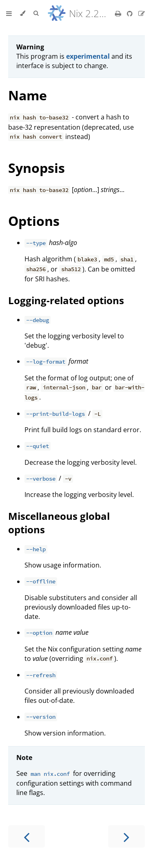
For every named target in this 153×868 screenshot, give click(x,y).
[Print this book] (119, 13)
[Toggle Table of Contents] (9, 13)
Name (28, 95)
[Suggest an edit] (142, 13)
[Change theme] (23, 13)
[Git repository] (131, 13)
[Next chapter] (126, 836)
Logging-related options (66, 300)
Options (34, 221)
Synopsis (37, 168)
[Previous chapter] (27, 836)
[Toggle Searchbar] (36, 13)
